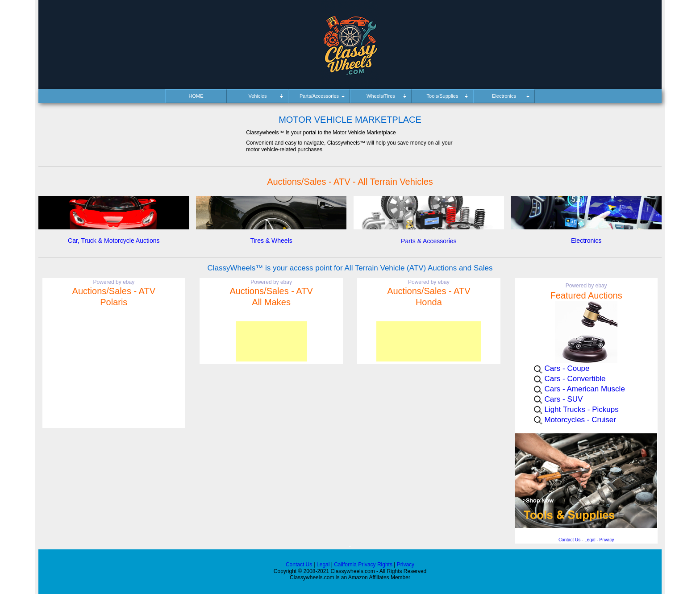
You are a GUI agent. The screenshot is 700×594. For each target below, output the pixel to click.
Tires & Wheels (271, 241)
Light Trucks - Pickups (581, 409)
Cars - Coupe (567, 368)
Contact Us (569, 540)
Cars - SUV (563, 399)
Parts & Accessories (429, 241)
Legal (590, 540)
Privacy (607, 540)
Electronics (586, 241)
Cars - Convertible (575, 379)
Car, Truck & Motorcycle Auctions (114, 241)
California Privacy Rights (363, 565)
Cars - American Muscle (584, 389)
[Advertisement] (271, 341)
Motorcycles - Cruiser (580, 420)
